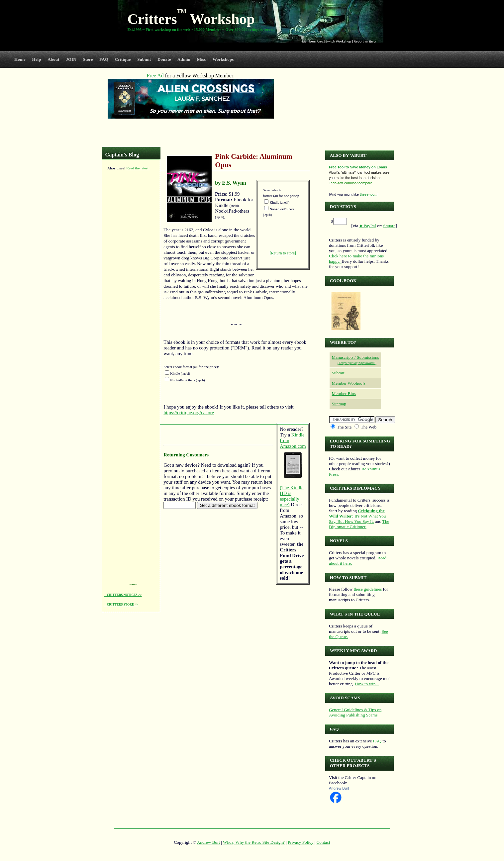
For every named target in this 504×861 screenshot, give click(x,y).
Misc (202, 59)
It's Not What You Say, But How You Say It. (357, 516)
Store (88, 59)
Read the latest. (138, 168)
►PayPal (367, 226)
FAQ (104, 59)
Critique (123, 59)
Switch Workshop (338, 42)
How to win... (367, 684)
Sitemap (339, 404)
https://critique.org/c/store (189, 413)
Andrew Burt (339, 788)
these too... (369, 194)
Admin (184, 59)
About (53, 59)
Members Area (313, 42)
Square (389, 226)
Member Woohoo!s (349, 383)
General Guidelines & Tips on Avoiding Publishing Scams (355, 712)
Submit (144, 59)
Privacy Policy (301, 842)
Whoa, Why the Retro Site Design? (254, 842)
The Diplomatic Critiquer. (359, 524)
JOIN (71, 59)
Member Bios (344, 393)
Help (36, 59)
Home (20, 59)
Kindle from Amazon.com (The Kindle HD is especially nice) (293, 470)
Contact (323, 842)
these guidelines (368, 589)
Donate (164, 59)
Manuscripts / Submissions (355, 357)
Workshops (223, 59)
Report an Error (365, 42)
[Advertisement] (130, 275)
